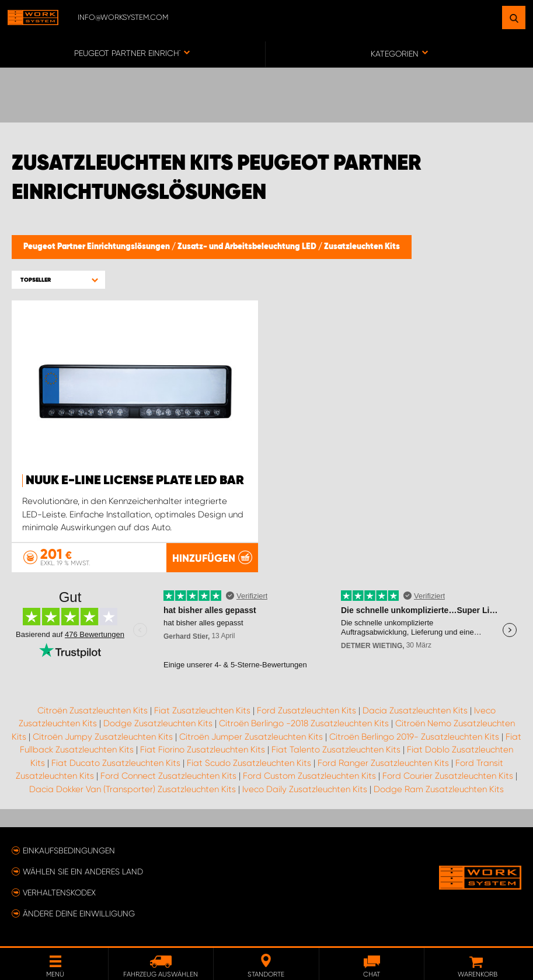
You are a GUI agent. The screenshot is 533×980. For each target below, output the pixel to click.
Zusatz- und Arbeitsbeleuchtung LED (248, 247)
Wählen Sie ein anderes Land (83, 871)
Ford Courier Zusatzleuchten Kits (448, 776)
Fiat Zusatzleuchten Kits (202, 710)
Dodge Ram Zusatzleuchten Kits (439, 789)
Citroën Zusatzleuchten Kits (93, 710)
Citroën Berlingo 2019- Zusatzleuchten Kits (414, 737)
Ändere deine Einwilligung (79, 914)
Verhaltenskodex (59, 892)
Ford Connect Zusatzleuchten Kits (168, 776)
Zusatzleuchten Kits (362, 247)
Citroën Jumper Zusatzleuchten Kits (251, 737)
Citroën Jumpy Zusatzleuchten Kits (103, 737)
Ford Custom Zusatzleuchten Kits (309, 776)
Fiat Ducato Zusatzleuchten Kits (116, 763)
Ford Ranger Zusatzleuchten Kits (383, 763)
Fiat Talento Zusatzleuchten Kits (336, 750)
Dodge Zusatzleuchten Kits (158, 723)
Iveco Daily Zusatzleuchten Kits (305, 789)
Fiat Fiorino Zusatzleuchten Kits (203, 750)
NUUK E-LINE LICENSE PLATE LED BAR (135, 481)
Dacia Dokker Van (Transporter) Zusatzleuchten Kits (133, 789)
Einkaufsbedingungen (69, 850)
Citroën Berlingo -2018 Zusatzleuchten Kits (304, 723)
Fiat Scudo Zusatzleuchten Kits (249, 763)
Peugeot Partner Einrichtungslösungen (97, 247)
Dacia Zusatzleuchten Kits (415, 710)
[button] (58, 280)
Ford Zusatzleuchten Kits (306, 710)
